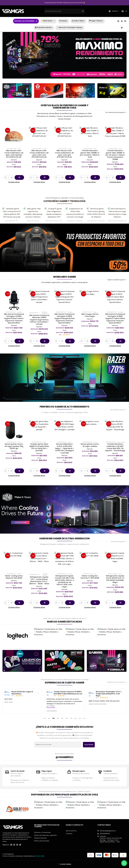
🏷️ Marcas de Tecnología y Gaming (70, 28)
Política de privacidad (42, 841)
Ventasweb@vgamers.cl (107, 831)
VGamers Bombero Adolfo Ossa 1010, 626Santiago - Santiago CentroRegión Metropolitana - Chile (110, 839)
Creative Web (40, 856)
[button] (45, 718)
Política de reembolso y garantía (45, 835)
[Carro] (124, 11)
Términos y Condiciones (42, 832)
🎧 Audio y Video (78, 21)
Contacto (69, 834)
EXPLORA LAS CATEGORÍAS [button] (26, 21)
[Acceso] (113, 11)
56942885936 (104, 834)
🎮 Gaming (63, 21)
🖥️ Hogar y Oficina (96, 21)
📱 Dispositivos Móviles (44, 28)
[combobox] (65, 11)
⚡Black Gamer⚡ (48, 21)
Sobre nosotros (71, 831)
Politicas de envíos (40, 838)
